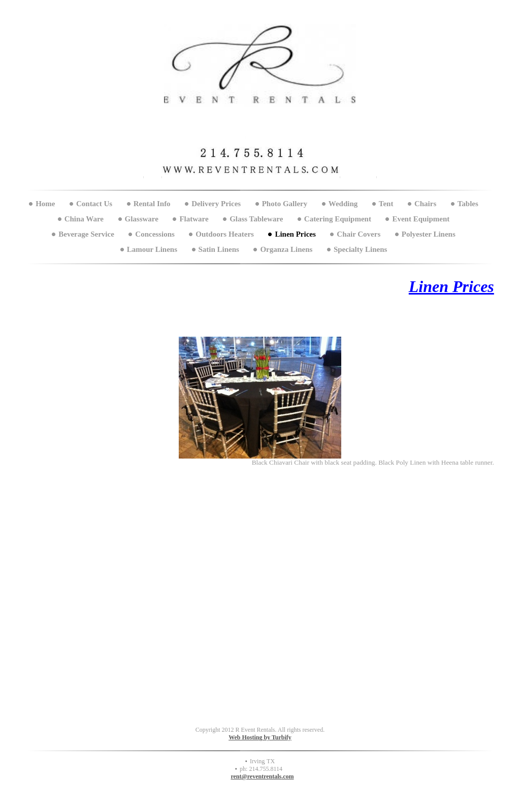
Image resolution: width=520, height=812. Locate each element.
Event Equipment (421, 219)
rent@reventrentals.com (262, 776)
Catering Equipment (338, 219)
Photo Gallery (285, 204)
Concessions (155, 234)
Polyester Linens (429, 234)
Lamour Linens (152, 249)
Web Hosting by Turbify (260, 737)
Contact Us (94, 204)
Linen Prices (295, 234)
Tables (468, 204)
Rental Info (152, 204)
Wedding (343, 204)
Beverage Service (86, 234)
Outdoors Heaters (225, 234)
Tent (386, 204)
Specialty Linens (360, 249)
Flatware (194, 219)
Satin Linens (219, 249)
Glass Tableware (256, 219)
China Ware (84, 219)
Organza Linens (286, 249)
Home (45, 204)
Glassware (142, 219)
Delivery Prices (216, 204)
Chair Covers (359, 234)
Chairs (425, 204)
